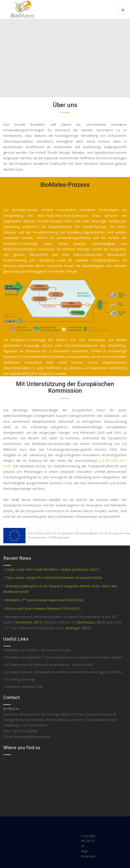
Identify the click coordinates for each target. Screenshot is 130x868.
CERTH (89, 841)
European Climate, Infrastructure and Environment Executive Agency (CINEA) (63, 672)
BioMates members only (23, 687)
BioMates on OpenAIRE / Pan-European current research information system (63, 657)
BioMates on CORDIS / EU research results (37, 650)
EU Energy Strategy (19, 679)
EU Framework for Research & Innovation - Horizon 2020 (48, 665)
